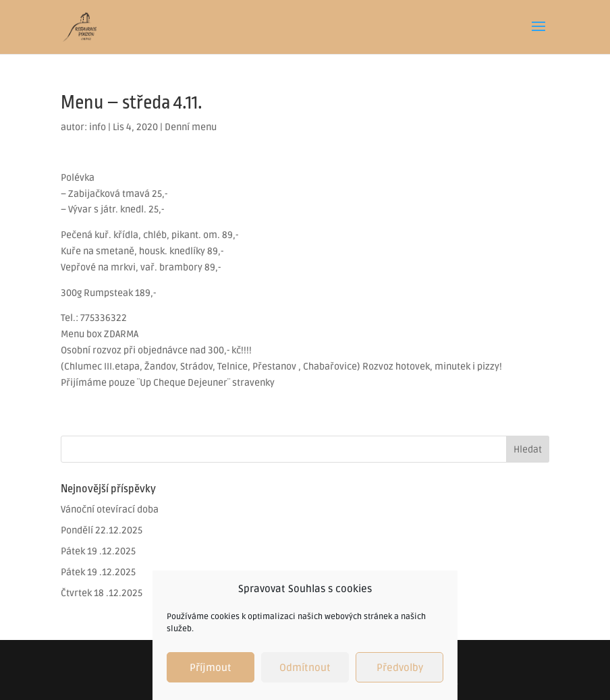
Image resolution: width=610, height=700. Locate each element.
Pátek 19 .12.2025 (98, 551)
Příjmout (211, 668)
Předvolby (400, 668)
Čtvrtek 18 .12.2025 (102, 593)
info (98, 127)
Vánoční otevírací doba (110, 509)
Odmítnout (305, 668)
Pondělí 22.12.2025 (102, 530)
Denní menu (191, 127)
